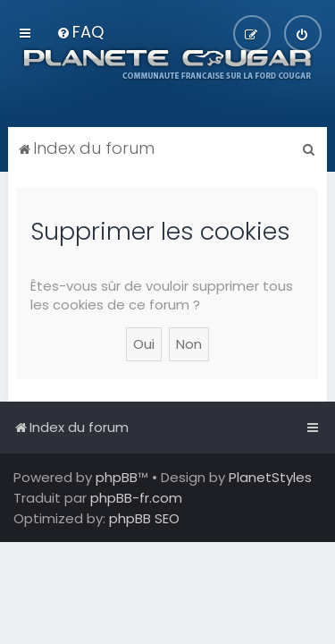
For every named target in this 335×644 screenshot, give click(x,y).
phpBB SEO (144, 518)
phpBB (117, 477)
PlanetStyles (270, 477)
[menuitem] (80, 32)
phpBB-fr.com (136, 498)
